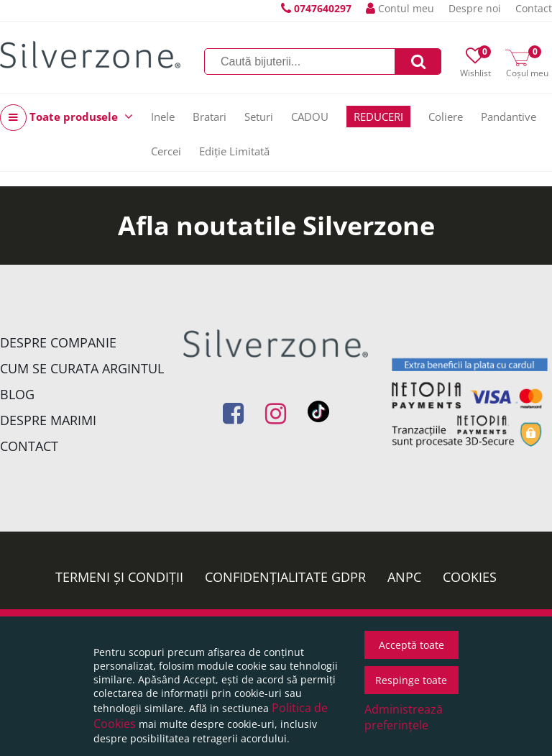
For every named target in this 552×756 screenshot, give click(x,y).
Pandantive (509, 117)
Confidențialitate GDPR (285, 577)
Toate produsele (66, 118)
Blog (17, 394)
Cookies (470, 577)
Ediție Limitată (234, 151)
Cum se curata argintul (82, 368)
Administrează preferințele (404, 717)
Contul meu (400, 8)
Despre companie (58, 342)
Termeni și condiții (119, 577)
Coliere (446, 117)
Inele (163, 117)
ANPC (404, 577)
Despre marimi (48, 420)
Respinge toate (411, 680)
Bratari (210, 117)
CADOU (310, 117)
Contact (534, 8)
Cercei (166, 151)
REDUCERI (378, 117)
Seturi (259, 117)
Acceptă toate (411, 645)
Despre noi (475, 8)
